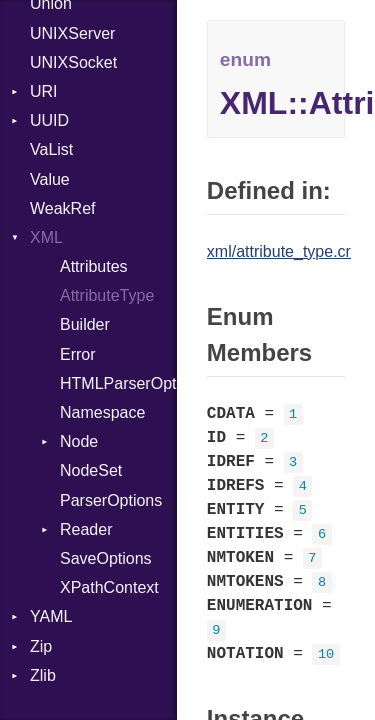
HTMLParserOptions (118, 383)
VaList (51, 149)
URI (44, 91)
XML (46, 237)
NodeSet (91, 470)
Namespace (102, 412)
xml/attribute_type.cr (279, 251)
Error (78, 354)
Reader (86, 529)
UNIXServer (72, 33)
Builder (85, 324)
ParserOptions (111, 500)
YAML (51, 616)
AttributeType (107, 295)
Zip (41, 646)
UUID (49, 120)
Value (50, 179)
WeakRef (63, 208)
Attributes (94, 266)
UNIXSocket (73, 62)
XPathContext (109, 587)
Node (79, 441)
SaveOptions (106, 558)
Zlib (43, 675)
